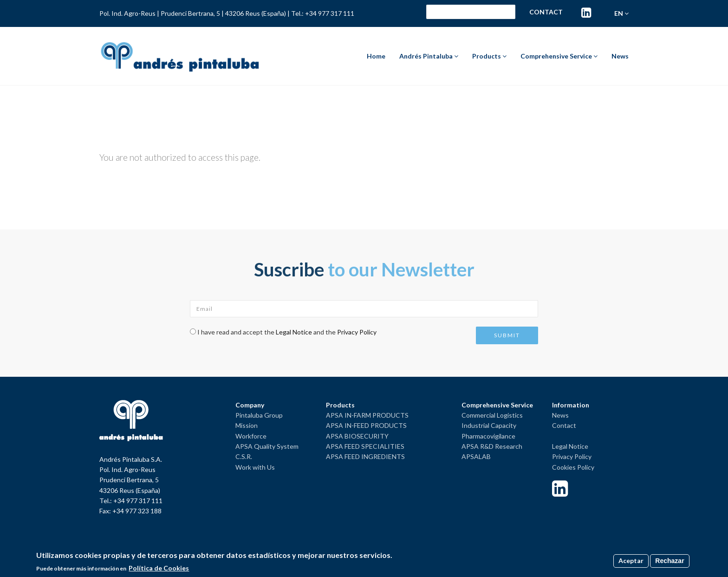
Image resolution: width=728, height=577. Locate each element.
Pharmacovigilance (488, 436)
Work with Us (255, 467)
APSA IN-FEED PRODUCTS (366, 425)
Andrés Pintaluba (429, 56)
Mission (247, 425)
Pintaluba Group (259, 415)
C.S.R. (244, 456)
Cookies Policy (573, 467)
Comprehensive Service (559, 56)
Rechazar (669, 561)
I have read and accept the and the (287, 332)
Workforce (251, 436)
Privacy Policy (357, 332)
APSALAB (476, 456)
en (621, 13)
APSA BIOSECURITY (357, 436)
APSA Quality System (267, 446)
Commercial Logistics (492, 415)
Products (489, 56)
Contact (546, 12)
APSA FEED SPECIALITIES (365, 446)
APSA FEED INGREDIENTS (365, 456)
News (620, 56)
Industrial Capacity (489, 425)
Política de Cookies (159, 568)
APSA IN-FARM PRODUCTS (367, 415)
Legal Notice (294, 332)
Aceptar (631, 561)
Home (376, 56)
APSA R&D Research (492, 446)
